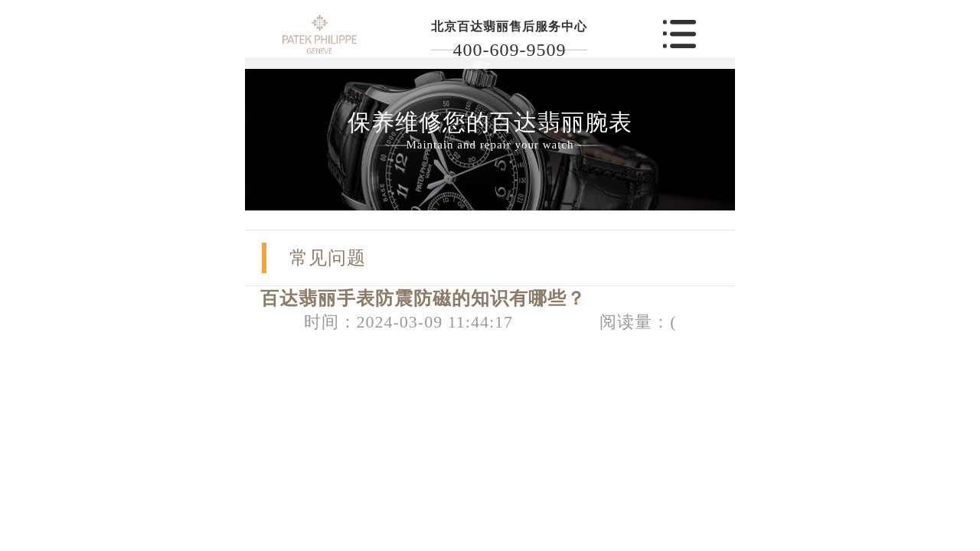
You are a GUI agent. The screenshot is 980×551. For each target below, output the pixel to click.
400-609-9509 (509, 50)
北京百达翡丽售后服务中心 (509, 26)
